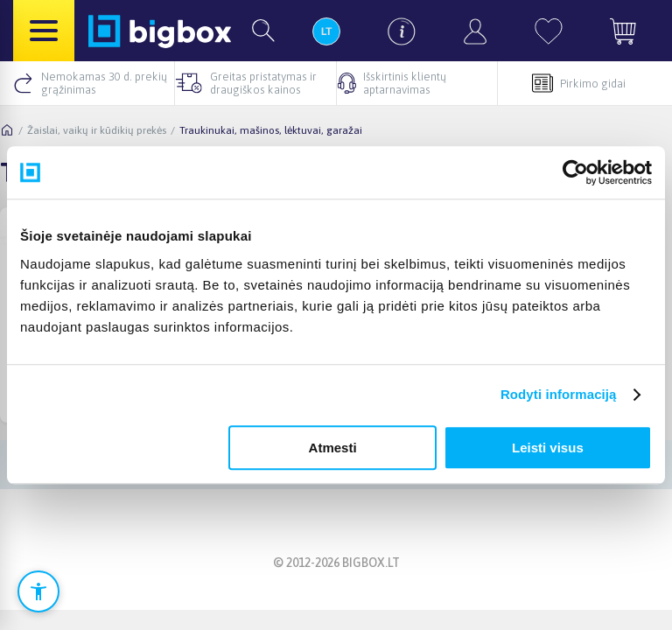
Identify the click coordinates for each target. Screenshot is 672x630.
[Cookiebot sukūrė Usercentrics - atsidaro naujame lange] (575, 172)
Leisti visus (548, 448)
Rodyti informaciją (559, 394)
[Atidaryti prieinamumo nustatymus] (38, 591)
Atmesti (333, 448)
